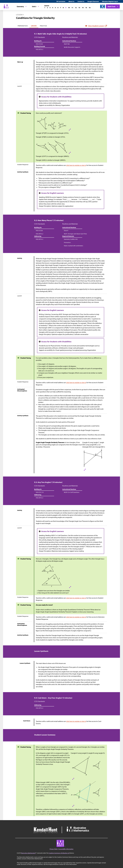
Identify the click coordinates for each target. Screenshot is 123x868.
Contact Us (81, 1)
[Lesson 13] (79, 8)
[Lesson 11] (72, 8)
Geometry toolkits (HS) (71, 239)
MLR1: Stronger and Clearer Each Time (75, 234)
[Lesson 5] (55, 8)
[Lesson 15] (86, 8)
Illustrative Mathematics (28, 853)
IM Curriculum (61, 1)
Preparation (23, 26)
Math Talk (67, 44)
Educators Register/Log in (110, 1)
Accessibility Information (66, 849)
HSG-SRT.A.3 (39, 49)
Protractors (67, 242)
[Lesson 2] (47, 8)
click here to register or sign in (76, 165)
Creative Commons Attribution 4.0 (59, 853)
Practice (43, 26)
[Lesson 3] (50, 8)
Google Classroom (93, 1)
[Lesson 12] (76, 8)
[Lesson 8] (63, 8)
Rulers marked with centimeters (74, 246)
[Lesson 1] (45, 8)
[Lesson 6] (58, 8)
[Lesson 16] (90, 8)
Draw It (66, 231)
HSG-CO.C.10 (40, 492)
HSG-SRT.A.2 (39, 234)
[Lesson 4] (53, 8)
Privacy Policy (54, 849)
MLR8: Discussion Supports (72, 47)
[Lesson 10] (69, 8)
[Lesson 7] (61, 8)
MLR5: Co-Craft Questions (72, 492)
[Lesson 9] (66, 8)
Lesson (34, 26)
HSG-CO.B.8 (39, 44)
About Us (71, 1)
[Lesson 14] (83, 8)
